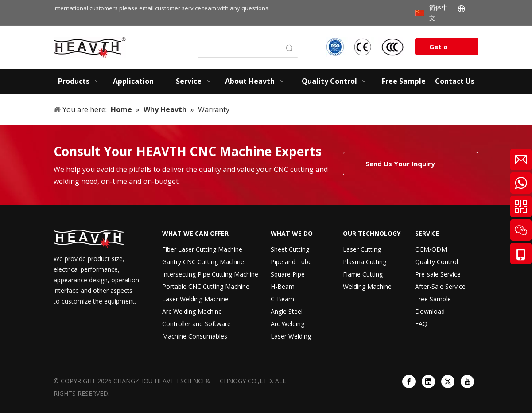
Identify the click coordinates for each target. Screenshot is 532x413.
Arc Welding (287, 324)
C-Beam (282, 299)
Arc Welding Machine (192, 311)
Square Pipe (288, 274)
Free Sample (433, 299)
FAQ (421, 324)
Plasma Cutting (365, 262)
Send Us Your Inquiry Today (400, 167)
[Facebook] (409, 382)
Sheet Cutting (290, 249)
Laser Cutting (362, 249)
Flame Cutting (363, 274)
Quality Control (437, 262)
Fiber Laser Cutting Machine (202, 249)
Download (430, 311)
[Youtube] (467, 382)
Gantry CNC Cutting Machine (203, 262)
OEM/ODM (431, 249)
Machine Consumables (195, 336)
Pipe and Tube (291, 262)
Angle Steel (287, 311)
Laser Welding (291, 336)
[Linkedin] (428, 382)
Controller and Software (196, 324)
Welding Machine (367, 286)
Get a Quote (440, 49)
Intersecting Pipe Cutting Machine (210, 274)
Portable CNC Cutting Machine (206, 286)
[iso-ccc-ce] (366, 47)
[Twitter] (448, 382)
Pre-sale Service (438, 274)
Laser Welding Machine (195, 299)
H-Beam (283, 286)
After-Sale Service (440, 286)
